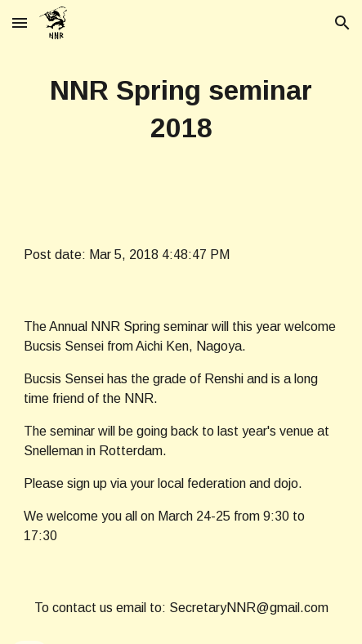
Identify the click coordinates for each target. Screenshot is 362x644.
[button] (20, 22)
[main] (181, 110)
